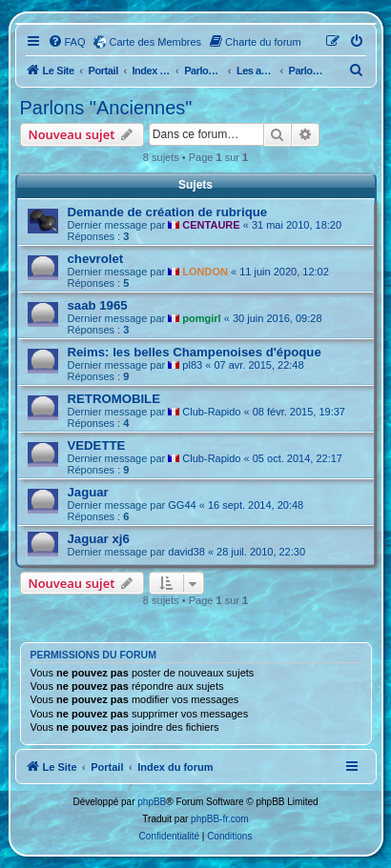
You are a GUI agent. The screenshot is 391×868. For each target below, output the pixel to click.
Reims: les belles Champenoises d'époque (195, 352)
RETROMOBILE (114, 399)
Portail (103, 71)
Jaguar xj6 (99, 539)
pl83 (192, 365)
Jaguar (88, 492)
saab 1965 (98, 305)
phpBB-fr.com (220, 819)
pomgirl (201, 318)
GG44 (182, 505)
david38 (186, 552)
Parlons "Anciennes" (106, 108)
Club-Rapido (211, 412)
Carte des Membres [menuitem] (156, 42)
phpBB (152, 802)
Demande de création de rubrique (168, 212)
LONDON (205, 272)
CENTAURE (211, 225)
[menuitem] (67, 42)
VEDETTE (97, 445)
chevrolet (96, 259)
